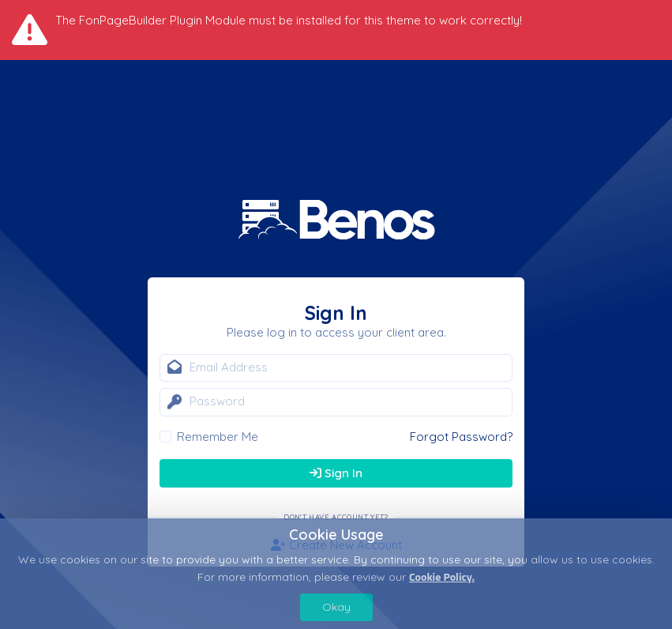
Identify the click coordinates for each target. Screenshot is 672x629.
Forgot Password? (461, 437)
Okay (336, 607)
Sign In (336, 473)
